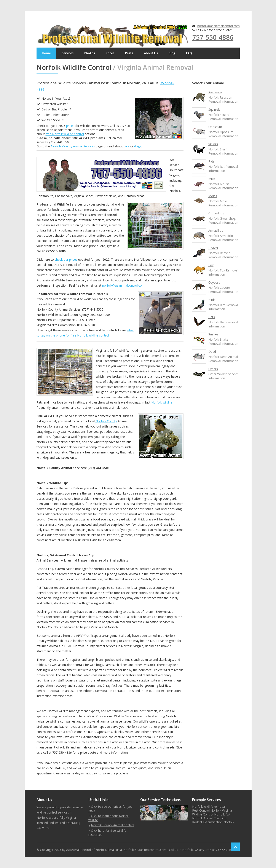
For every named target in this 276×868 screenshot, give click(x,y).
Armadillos (216, 231)
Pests (129, 53)
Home (46, 53)
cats (127, 146)
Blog (172, 53)
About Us (151, 53)
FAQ (189, 53)
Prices (110, 53)
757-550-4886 (213, 37)
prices (70, 126)
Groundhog (216, 213)
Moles (213, 196)
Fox (211, 265)
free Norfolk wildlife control (65, 134)
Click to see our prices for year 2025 (111, 809)
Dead (212, 352)
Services (68, 53)
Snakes (213, 334)
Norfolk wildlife (162, 402)
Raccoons (215, 92)
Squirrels (214, 109)
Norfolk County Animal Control (112, 825)
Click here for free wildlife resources (107, 833)
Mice (212, 179)
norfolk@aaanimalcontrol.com (219, 26)
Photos (90, 53)
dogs (138, 146)
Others (213, 369)
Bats (212, 317)
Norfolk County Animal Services (73, 146)
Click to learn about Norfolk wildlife (109, 818)
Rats (211, 161)
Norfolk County (106, 421)
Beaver (213, 248)
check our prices (66, 259)
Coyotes (214, 282)
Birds (212, 300)
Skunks (213, 144)
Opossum (215, 127)
